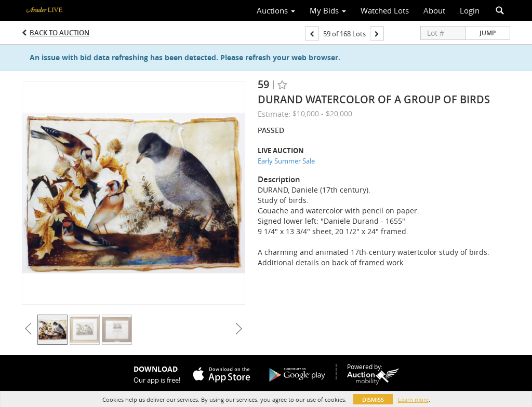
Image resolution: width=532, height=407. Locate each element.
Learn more (413, 399)
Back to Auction (59, 33)
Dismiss (373, 399)
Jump (488, 33)
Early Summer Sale (286, 161)
